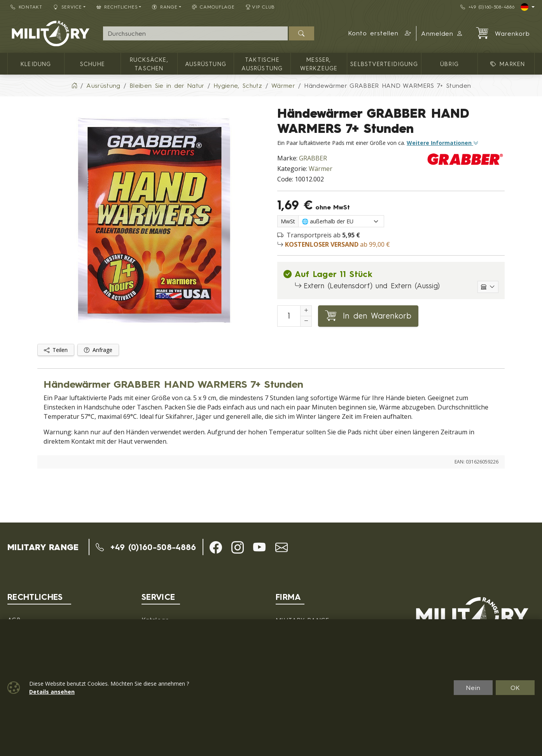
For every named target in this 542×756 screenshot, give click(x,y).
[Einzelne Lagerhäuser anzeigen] (488, 287)
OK (515, 688)
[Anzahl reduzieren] (306, 321)
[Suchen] (302, 33)
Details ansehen (52, 692)
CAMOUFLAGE (213, 7)
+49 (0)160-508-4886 (487, 7)
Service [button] (68, 7)
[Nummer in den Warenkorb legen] (289, 316)
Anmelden (442, 33)
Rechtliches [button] (117, 7)
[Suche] (195, 33)
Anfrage (98, 350)
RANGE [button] (165, 7)
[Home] (74, 85)
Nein (473, 688)
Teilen (56, 350)
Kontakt (26, 7)
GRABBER (313, 158)
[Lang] (528, 7)
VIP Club (261, 7)
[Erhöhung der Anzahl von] (306, 311)
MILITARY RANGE (43, 547)
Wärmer (321, 169)
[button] (380, 33)
